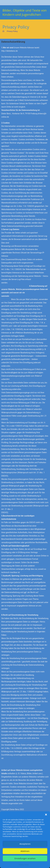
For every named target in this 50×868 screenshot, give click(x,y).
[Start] (3, 31)
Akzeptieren (25, 844)
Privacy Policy (24, 864)
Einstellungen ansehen (25, 858)
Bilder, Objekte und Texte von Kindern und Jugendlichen (25, 12)
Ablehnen (25, 851)
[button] (46, 815)
